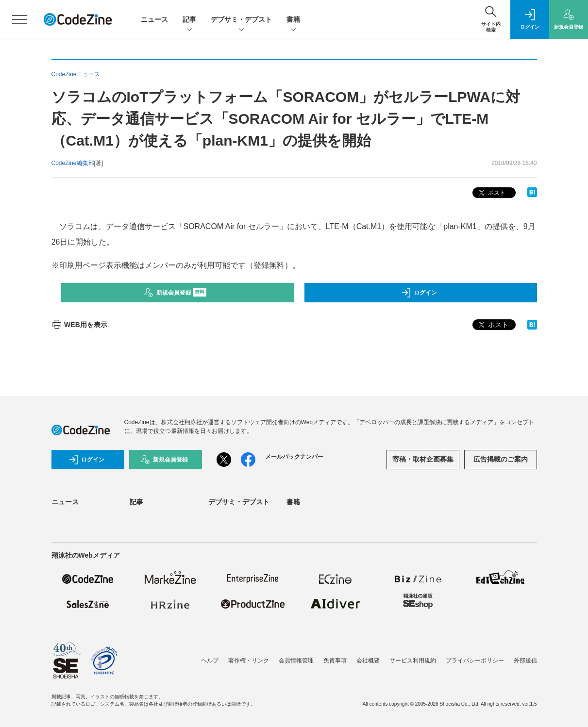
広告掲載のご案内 (501, 459)
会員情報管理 (296, 661)
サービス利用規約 (413, 661)
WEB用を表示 (79, 325)
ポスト (491, 193)
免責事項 (335, 661)
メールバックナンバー (294, 457)
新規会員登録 (175, 293)
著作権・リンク (249, 661)
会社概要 (368, 661)
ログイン (419, 293)
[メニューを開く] (19, 19)
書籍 (293, 20)
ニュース (154, 19)
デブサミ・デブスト (241, 20)
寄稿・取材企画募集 (423, 459)
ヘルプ (210, 661)
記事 (189, 20)
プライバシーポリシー (475, 661)
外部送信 (525, 661)
